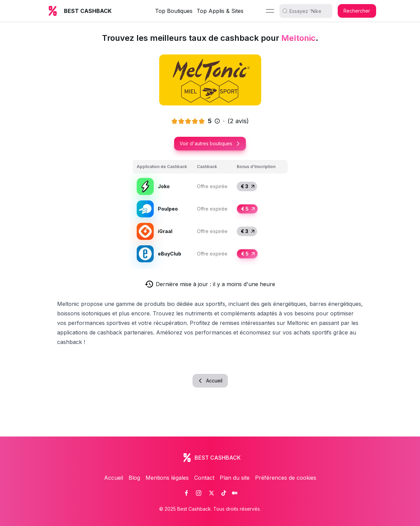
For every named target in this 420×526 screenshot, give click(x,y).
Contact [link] (204, 478)
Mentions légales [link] (167, 478)
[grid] (210, 212)
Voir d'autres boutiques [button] (210, 143)
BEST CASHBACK (88, 11)
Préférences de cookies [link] (286, 478)
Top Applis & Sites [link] (220, 11)
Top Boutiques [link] (174, 11)
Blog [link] (134, 478)
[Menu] (270, 11)
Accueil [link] (114, 478)
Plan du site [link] (235, 478)
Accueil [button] (210, 381)
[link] (186, 493)
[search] (308, 11)
